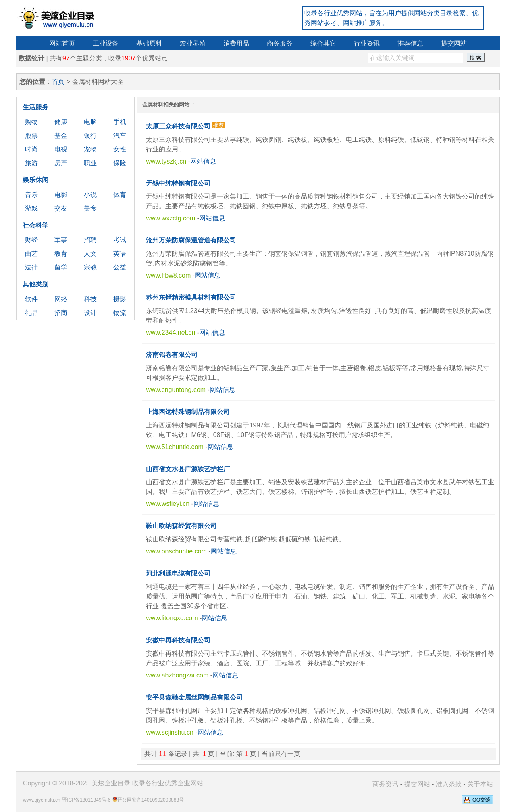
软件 (31, 299)
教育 (61, 254)
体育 (120, 195)
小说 (90, 195)
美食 (90, 208)
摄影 (120, 299)
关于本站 (480, 784)
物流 (120, 313)
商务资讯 (385, 784)
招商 (61, 313)
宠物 (90, 149)
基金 (61, 136)
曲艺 (31, 254)
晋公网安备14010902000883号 (151, 800)
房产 (61, 163)
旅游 (31, 163)
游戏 (31, 208)
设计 (90, 313)
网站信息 (203, 161)
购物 (31, 122)
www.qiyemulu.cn (42, 800)
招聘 (90, 240)
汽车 (120, 136)
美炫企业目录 (111, 783)
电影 (61, 195)
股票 (31, 136)
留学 (61, 267)
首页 (58, 82)
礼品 (31, 313)
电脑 (90, 122)
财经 (31, 240)
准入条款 (449, 784)
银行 (90, 136)
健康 (61, 122)
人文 (90, 254)
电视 (61, 149)
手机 (120, 122)
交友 (61, 208)
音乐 (31, 195)
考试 (120, 240)
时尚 (31, 149)
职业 (90, 163)
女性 (120, 149)
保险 (120, 163)
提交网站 (417, 784)
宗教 (90, 267)
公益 (120, 267)
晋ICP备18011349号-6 (86, 800)
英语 (120, 254)
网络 (61, 299)
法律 (31, 267)
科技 (90, 299)
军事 (61, 240)
